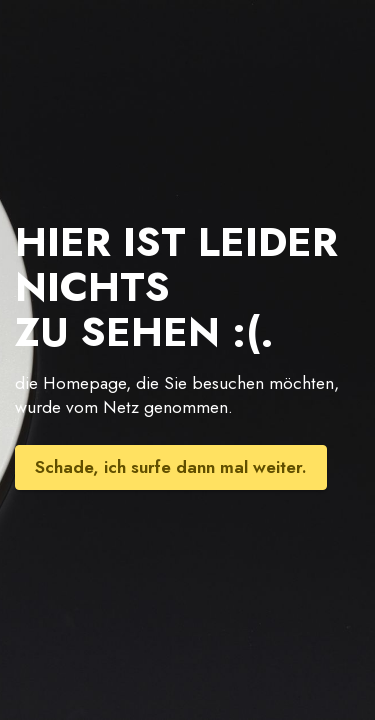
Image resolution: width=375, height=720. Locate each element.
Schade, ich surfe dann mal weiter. (171, 467)
